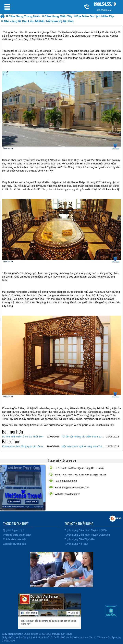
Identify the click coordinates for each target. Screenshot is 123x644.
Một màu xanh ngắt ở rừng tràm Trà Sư (83, 446)
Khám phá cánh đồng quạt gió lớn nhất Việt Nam (24, 446)
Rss (113, 519)
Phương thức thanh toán (17, 535)
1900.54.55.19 (104, 4)
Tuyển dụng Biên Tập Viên (80, 539)
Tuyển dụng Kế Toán (76, 544)
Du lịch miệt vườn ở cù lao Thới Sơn (23, 437)
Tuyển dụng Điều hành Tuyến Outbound (87, 535)
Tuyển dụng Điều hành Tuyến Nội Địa (86, 530)
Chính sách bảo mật (14, 539)
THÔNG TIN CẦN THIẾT (16, 524)
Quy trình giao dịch (14, 530)
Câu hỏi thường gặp (14, 544)
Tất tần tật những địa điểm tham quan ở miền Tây (83, 437)
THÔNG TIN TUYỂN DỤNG (79, 524)
